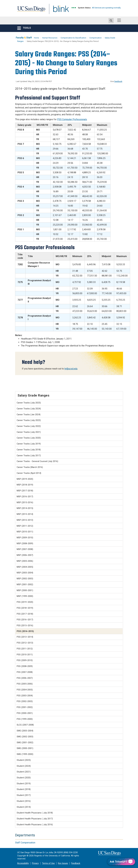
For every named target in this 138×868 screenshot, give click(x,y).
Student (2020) (24, 778)
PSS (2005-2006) (25, 684)
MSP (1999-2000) (25, 596)
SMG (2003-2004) (25, 731)
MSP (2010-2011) (25, 532)
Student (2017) (24, 795)
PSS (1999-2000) (25, 719)
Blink (58, 11)
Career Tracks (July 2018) (29, 450)
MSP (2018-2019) (25, 485)
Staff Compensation (25, 843)
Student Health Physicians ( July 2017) (35, 819)
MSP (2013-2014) (25, 514)
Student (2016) (24, 801)
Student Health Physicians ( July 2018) (35, 813)
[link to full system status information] (74, 8)
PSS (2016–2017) (25, 620)
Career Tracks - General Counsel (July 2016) (37, 461)
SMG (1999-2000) (25, 754)
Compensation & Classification (73, 38)
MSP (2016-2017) (25, 497)
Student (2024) (24, 766)
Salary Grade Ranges (34, 395)
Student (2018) (24, 789)
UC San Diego (30, 11)
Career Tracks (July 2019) (29, 444)
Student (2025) (24, 760)
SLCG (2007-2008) (25, 725)
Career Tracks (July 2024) (29, 409)
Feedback (76, 863)
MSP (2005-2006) (25, 561)
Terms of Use (48, 863)
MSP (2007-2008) (25, 549)
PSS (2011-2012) (25, 649)
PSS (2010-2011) (25, 655)
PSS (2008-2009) (25, 666)
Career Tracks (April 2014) (29, 473)
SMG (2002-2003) (25, 737)
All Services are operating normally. (106, 8)
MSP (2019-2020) (25, 479)
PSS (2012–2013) (25, 643)
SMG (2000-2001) (25, 748)
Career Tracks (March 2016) (30, 467)
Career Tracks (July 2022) (29, 426)
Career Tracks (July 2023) (29, 420)
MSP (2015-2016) (25, 502)
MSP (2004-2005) (25, 567)
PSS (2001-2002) (25, 707)
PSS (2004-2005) (25, 690)
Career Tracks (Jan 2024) (29, 414)
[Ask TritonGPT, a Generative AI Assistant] (121, 862)
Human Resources (50, 38)
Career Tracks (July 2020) (29, 438)
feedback (118, 81)
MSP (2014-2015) (25, 508)
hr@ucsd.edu (71, 369)
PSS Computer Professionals (72, 119)
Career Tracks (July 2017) (29, 456)
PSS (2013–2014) (25, 637)
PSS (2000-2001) (25, 713)
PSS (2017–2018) (25, 614)
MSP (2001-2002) (25, 584)
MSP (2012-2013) (25, 520)
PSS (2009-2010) (25, 660)
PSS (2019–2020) (25, 602)
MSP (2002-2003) (25, 579)
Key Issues (63, 863)
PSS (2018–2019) (25, 608)
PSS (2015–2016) (25, 625)
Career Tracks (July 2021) (29, 432)
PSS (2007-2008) (25, 672)
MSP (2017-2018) (25, 491)
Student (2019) (24, 784)
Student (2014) (24, 807)
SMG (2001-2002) (25, 742)
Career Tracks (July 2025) (29, 403)
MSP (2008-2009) (25, 543)
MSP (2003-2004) (25, 573)
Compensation (95, 38)
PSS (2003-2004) (25, 696)
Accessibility (23, 863)
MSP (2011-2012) (25, 526)
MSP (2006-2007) (25, 555)
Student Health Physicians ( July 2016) (35, 825)
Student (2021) (24, 772)
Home (36, 38)
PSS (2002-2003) (25, 701)
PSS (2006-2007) (25, 678)
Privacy (35, 863)
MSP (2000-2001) (25, 590)
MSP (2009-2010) (25, 538)
